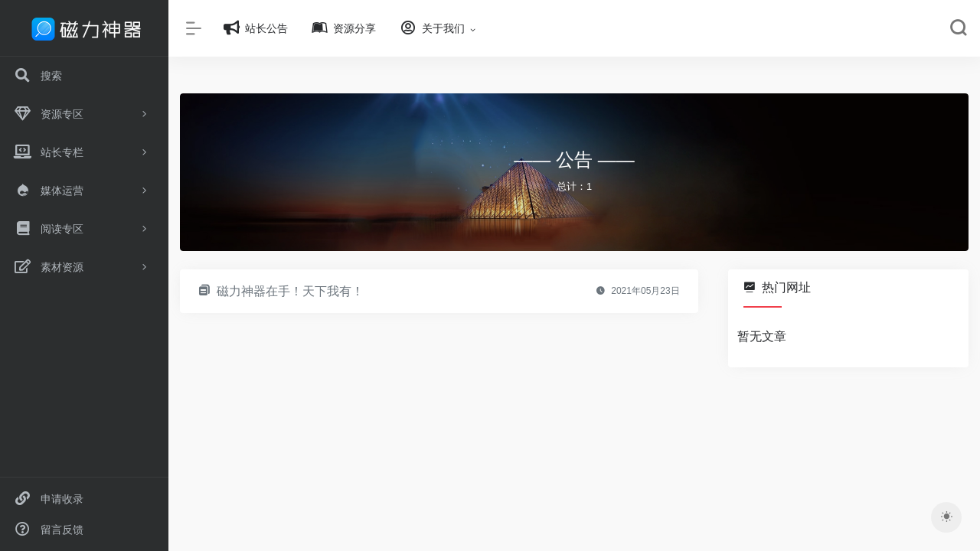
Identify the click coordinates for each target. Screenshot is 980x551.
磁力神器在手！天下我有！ (290, 291)
